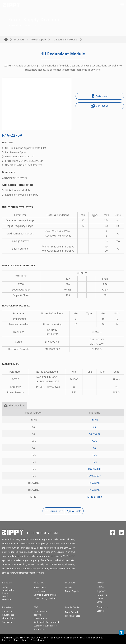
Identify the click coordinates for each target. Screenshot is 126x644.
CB (95, 427)
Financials (7, 622)
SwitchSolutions (7, 598)
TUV (95, 462)
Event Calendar (73, 612)
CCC (95, 441)
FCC (95, 455)
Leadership (39, 591)
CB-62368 (95, 434)
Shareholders (9, 618)
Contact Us (100, 106)
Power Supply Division (45, 598)
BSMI (95, 420)
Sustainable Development (46, 622)
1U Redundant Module (65, 39)
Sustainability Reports (40, 613)
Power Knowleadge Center (8, 590)
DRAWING (95, 483)
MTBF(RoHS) (95, 497)
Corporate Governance (8, 613)
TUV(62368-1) (95, 476)
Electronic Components (45, 595)
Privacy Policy (37, 640)
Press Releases (73, 616)
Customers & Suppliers (45, 626)
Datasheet (100, 96)
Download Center (102, 597)
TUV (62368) (95, 469)
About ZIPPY (40, 588)
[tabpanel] (63, 458)
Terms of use (20, 640)
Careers (6, 640)
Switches (69, 588)
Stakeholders (40, 629)
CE (95, 448)
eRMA (99, 602)
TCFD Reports (40, 618)
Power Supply (38, 39)
